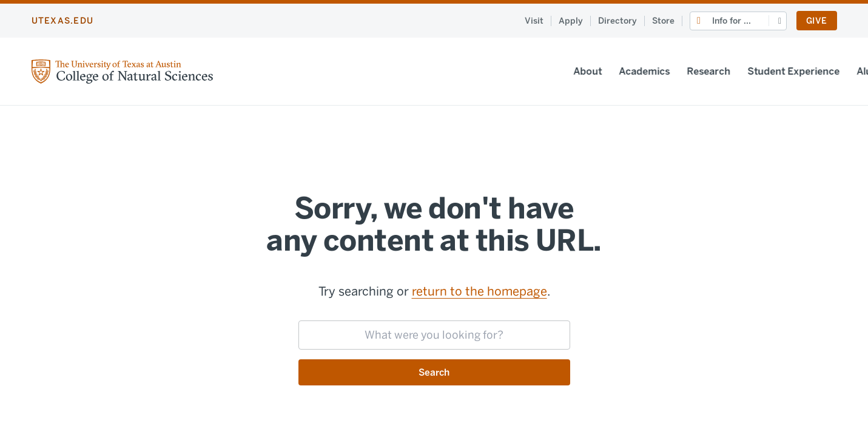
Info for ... (732, 21)
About (366, 71)
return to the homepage (479, 291)
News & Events (765, 71)
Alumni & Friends (675, 71)
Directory (617, 21)
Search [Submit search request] (434, 372)
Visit (534, 21)
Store (663, 21)
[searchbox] (434, 335)
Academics (423, 71)
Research (487, 71)
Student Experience (572, 71)
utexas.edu (63, 21)
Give (816, 21)
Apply (571, 21)
